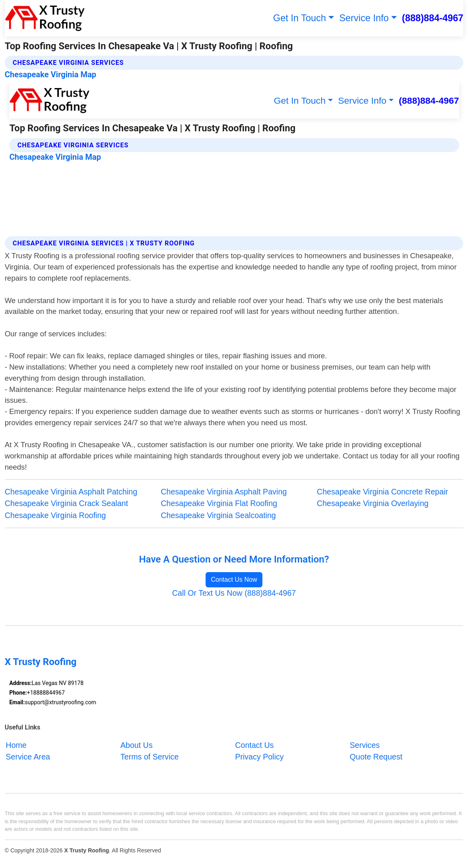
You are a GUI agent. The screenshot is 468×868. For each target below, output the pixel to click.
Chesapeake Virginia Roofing (55, 515)
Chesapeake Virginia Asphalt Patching (71, 492)
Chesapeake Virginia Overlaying (373, 503)
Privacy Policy (260, 757)
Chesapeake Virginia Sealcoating (218, 515)
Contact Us (255, 745)
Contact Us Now (234, 580)
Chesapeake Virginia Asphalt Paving (224, 492)
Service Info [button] (364, 18)
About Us (136, 745)
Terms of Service (150, 757)
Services (365, 745)
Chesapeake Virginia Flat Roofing (219, 503)
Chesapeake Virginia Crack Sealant (66, 503)
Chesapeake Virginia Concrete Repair (382, 492)
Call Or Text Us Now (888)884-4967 (234, 593)
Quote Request (376, 757)
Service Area (28, 757)
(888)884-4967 (433, 18)
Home (16, 745)
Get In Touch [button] (300, 18)
